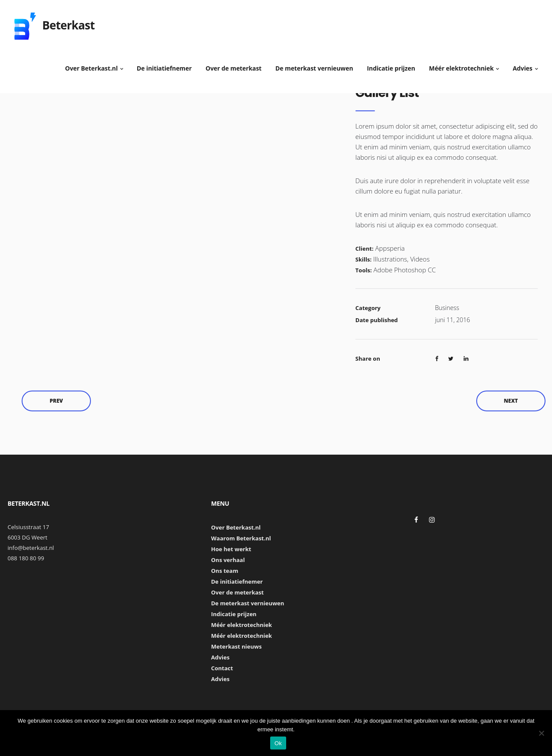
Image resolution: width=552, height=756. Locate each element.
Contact (222, 668)
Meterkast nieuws (236, 646)
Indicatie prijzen (391, 65)
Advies (522, 65)
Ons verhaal (228, 560)
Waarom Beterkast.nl (241, 538)
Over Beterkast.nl (91, 65)
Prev (56, 401)
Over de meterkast (234, 65)
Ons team (224, 571)
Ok (278, 743)
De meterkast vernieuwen (314, 65)
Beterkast (69, 22)
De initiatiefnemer (164, 65)
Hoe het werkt (231, 549)
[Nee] (541, 733)
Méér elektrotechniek (462, 65)
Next (511, 401)
